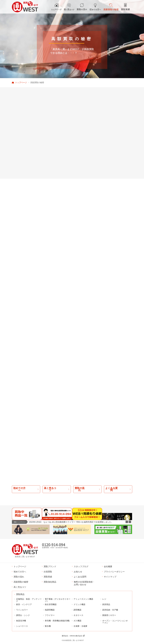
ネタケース (78, 615)
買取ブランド (50, 566)
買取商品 (20, 594)
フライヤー (50, 615)
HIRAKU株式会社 (76, 636)
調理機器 (77, 610)
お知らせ (78, 572)
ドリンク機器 (79, 604)
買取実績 (48, 577)
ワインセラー (22, 610)
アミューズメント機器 (83, 599)
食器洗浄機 (21, 621)
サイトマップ (110, 577)
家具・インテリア (24, 604)
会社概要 (108, 566)
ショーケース (22, 626)
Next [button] (130, 522)
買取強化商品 (50, 582)
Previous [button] (127, 522)
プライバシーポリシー (114, 572)
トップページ (21, 82)
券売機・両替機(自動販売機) (57, 621)
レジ (104, 599)
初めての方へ (20, 572)
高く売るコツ (20, 587)
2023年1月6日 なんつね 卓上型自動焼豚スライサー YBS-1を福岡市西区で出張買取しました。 (71, 522)
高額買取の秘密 (21, 582)
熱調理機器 (50, 610)
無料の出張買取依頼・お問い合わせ (84, 583)
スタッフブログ (81, 566)
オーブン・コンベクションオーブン (115, 622)
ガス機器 (77, 621)
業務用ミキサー (109, 615)
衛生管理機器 (51, 604)
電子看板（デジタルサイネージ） (58, 600)
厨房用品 (106, 604)
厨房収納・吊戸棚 (110, 610)
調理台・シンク (23, 615)
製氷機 (48, 626)
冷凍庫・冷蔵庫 (80, 626)
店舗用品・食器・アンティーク (29, 600)
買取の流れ (19, 577)
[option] (81, 522)
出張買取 (48, 572)
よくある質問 (80, 577)
